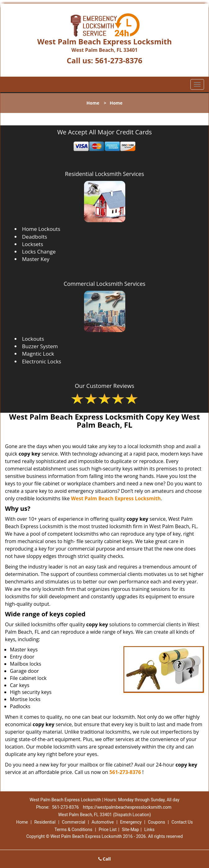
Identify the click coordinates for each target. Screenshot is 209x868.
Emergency (131, 822)
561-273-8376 (119, 60)
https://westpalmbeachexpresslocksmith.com (127, 807)
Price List (108, 830)
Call (105, 859)
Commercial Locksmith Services (104, 284)
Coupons (157, 822)
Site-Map (130, 830)
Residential (45, 822)
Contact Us (182, 822)
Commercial (74, 822)
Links (149, 830)
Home (93, 103)
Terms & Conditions (73, 830)
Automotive (103, 822)
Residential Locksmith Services (104, 174)
